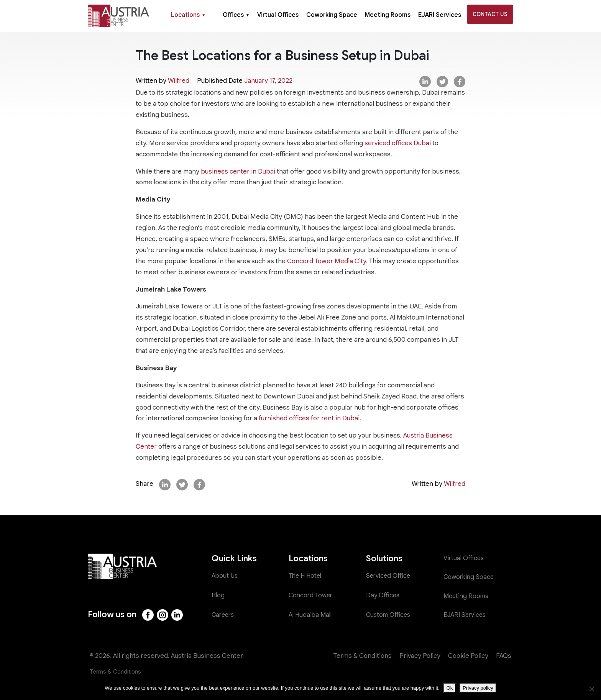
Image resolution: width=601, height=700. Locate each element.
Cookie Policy (468, 656)
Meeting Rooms (388, 15)
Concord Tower (312, 596)
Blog (218, 596)
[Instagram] (163, 615)
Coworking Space (332, 15)
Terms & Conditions (363, 656)
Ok (450, 688)
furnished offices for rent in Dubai (309, 418)
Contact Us (490, 14)
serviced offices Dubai (398, 143)
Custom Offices (389, 615)
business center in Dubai (239, 171)
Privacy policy (478, 688)
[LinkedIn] (178, 615)
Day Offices (383, 596)
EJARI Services (440, 15)
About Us (225, 576)
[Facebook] (148, 615)
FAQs (504, 656)
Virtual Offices (278, 15)
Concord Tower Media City (327, 261)
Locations (188, 15)
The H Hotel (306, 576)
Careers (224, 615)
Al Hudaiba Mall (311, 615)
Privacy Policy (420, 656)
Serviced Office (389, 576)
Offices (236, 15)
